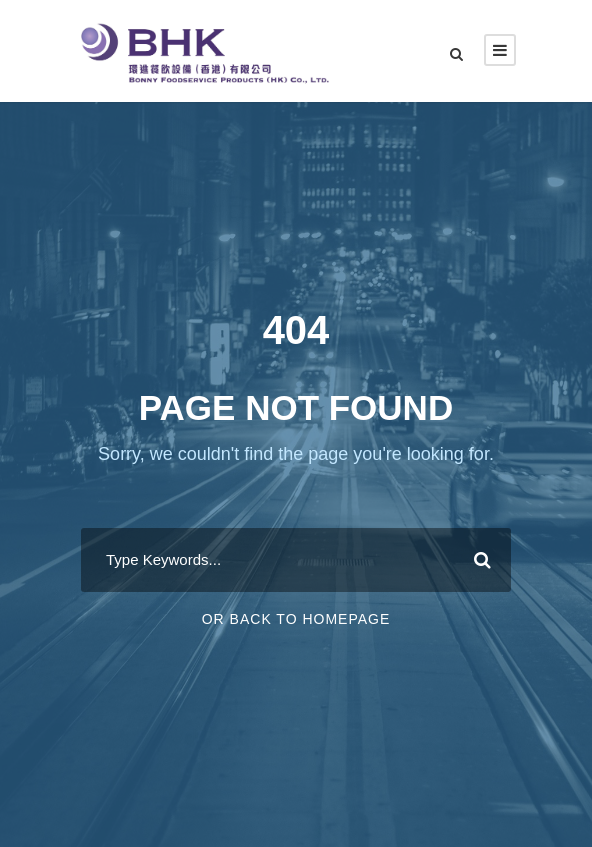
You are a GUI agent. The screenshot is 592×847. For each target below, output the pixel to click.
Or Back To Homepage (296, 619)
